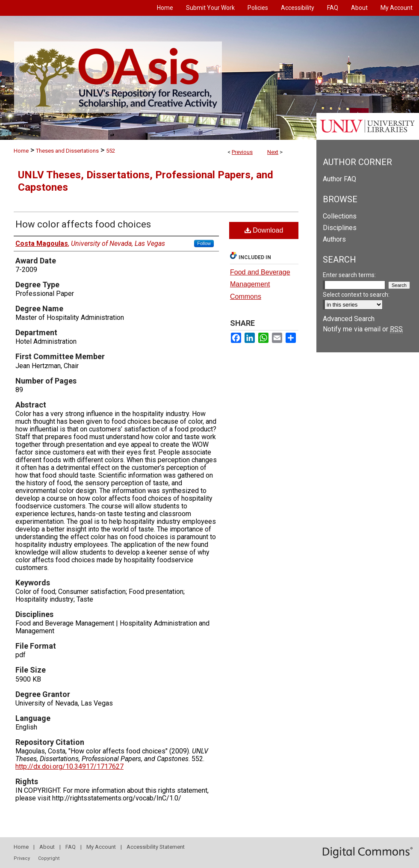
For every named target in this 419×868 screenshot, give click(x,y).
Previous (242, 152)
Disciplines (340, 228)
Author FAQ (339, 179)
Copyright (49, 858)
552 (111, 151)
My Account (101, 847)
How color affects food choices (83, 224)
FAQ (71, 847)
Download (264, 230)
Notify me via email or (363, 329)
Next (273, 152)
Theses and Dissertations (67, 151)
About (47, 847)
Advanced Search (349, 319)
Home (21, 151)
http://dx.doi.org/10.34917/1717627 (69, 766)
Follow (204, 243)
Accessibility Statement (156, 847)
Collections (340, 216)
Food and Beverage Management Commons (260, 285)
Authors (334, 239)
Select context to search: (356, 295)
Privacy (22, 858)
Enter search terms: (349, 275)
